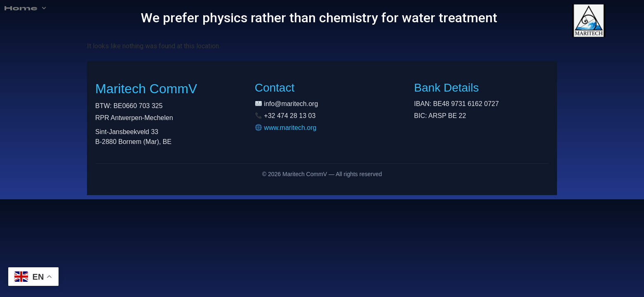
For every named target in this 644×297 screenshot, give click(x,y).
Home (22, 8)
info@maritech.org (291, 104)
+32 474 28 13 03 (290, 116)
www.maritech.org (290, 128)
